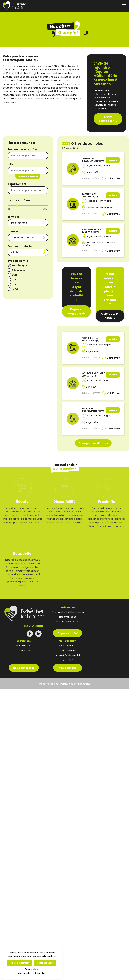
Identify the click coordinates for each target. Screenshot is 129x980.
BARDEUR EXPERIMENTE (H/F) (93, 430)
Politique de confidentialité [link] (32, 973)
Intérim (16, 287)
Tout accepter (20, 963)
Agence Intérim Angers (99, 201)
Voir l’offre (113, 179)
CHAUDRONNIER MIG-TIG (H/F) (92, 231)
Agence (13, 230)
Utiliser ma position (28, 177)
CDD (14, 272)
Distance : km (19, 200)
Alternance (18, 267)
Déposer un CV (72, 869)
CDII (14, 282)
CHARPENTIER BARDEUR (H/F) (91, 339)
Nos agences (68, 904)
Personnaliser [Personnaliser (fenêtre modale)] (32, 969)
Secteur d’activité (20, 244)
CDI (14, 277)
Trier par (13, 217)
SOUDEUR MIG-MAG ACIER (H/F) (94, 375)
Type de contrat (19, 258)
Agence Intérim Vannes (99, 165)
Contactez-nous (110, 316)
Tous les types (20, 263)
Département (17, 184)
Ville (10, 164)
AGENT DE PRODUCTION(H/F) (93, 160)
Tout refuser (45, 963)
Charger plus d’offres (93, 482)
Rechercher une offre (22, 149)
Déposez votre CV (76, 311)
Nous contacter (106, 119)
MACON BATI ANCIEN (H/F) (90, 195)
